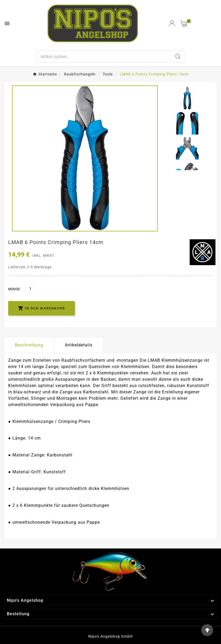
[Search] (104, 56)
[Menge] (30, 289)
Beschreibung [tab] (29, 345)
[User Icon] (172, 23)
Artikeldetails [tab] (79, 345)
